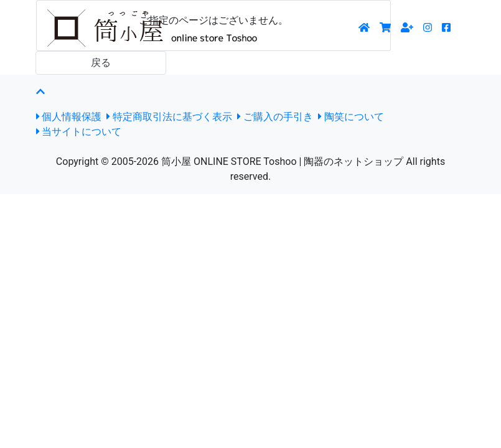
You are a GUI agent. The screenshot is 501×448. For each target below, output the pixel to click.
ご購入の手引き (275, 117)
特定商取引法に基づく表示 (169, 117)
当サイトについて (79, 132)
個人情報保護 (69, 117)
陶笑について (351, 117)
